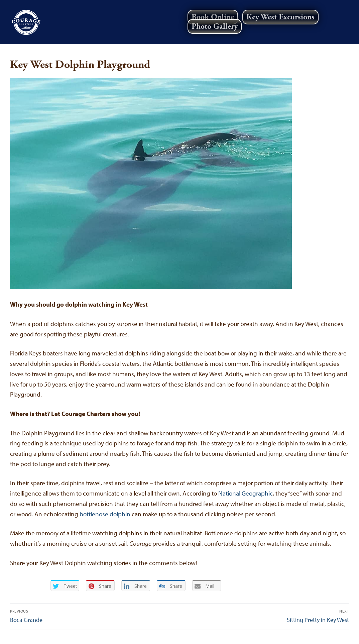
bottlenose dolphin (105, 514)
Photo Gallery (215, 26)
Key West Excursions (280, 17)
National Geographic (246, 493)
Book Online (213, 17)
